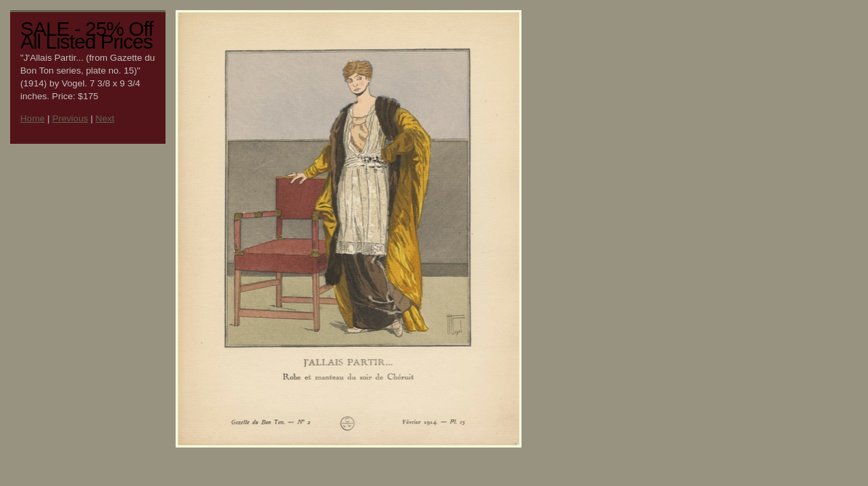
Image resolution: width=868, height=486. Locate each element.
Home (32, 118)
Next (105, 118)
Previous (70, 118)
